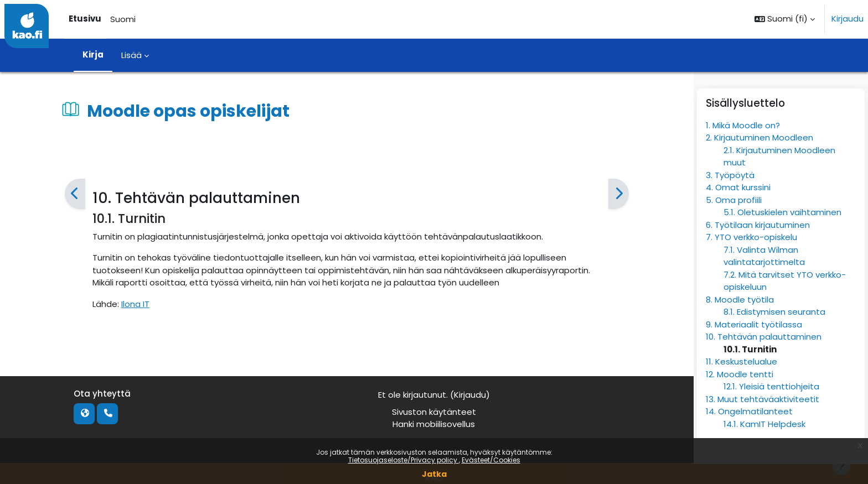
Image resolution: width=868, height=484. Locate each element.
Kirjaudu (848, 19)
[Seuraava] (618, 194)
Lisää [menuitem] (131, 55)
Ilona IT (135, 304)
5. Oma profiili (734, 220)
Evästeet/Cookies (491, 460)
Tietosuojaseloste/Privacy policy (404, 460)
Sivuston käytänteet (434, 412)
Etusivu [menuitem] (85, 19)
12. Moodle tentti (740, 395)
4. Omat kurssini (738, 208)
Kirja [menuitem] (93, 54)
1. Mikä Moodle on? (743, 146)
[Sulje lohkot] (856, 89)
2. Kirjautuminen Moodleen (759, 158)
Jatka (434, 474)
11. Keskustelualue (742, 382)
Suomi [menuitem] (123, 19)
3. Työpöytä (730, 196)
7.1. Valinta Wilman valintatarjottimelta (764, 277)
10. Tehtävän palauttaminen (764, 357)
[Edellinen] (75, 194)
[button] (785, 19)
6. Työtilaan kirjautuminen (758, 245)
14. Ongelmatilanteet (749, 432)
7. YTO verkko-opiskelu (751, 257)
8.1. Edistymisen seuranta (774, 332)
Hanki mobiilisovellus (434, 424)
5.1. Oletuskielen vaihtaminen (782, 233)
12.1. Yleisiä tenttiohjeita (771, 407)
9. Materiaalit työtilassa (754, 345)
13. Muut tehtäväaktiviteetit (763, 420)
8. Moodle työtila (740, 320)
